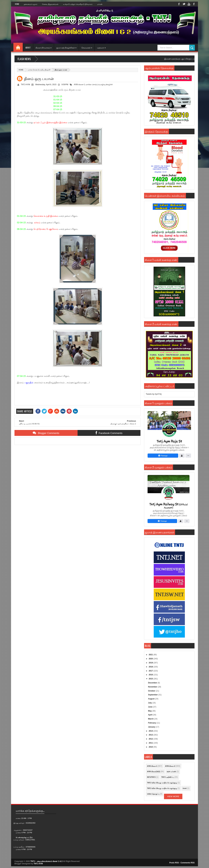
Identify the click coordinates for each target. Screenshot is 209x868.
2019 (151, 663)
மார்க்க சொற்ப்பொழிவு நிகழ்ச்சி (39, 70)
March (151, 719)
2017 (151, 671)
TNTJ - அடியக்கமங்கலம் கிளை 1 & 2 (46, 861)
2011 (151, 743)
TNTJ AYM (38, 864)
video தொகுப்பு (153, 794)
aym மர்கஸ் (171, 772)
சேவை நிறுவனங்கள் (50, 4)
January (152, 727)
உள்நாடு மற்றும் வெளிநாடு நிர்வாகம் (78, 4)
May (150, 711)
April (151, 715)
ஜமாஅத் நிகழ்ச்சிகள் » (66, 48)
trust (185, 788)
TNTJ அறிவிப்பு (168, 777)
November (153, 687)
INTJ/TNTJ (151, 777)
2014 (151, 731)
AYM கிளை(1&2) (153, 772)
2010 (151, 747)
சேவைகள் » (87, 48)
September (153, 695)
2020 (151, 659)
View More (173, 796)
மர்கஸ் (100, 4)
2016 (151, 675)
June (151, 707)
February (152, 723)
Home (17, 4)
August (152, 699)
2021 (151, 655)
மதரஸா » (101, 48)
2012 (151, 739)
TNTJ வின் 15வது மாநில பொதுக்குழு (162, 783)
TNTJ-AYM (25, 85)
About (28, 48)
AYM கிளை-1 (79, 85)
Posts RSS (174, 863)
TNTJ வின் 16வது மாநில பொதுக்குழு (162, 788)
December (153, 683)
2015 (151, 679)
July (150, 703)
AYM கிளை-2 (170, 766)
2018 (151, 667)
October (152, 691)
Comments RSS (188, 863)
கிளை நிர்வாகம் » (44, 48)
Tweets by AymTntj (154, 394)
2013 (151, 735)
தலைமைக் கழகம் (31, 4)
